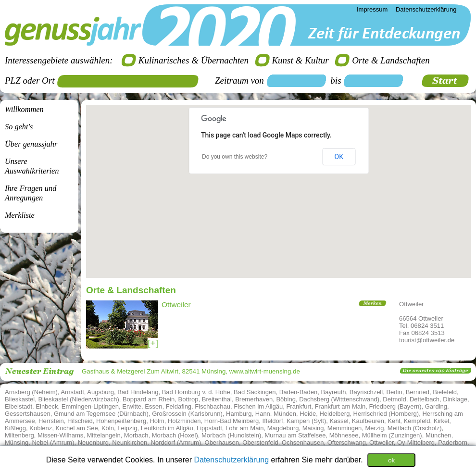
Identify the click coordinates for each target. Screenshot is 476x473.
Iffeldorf (273, 421)
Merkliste (20, 215)
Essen (153, 406)
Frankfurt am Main (340, 406)
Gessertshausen (28, 414)
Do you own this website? (235, 157)
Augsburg (100, 392)
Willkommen (24, 109)
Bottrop (188, 399)
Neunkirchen (130, 442)
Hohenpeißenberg (121, 421)
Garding (436, 406)
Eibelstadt (19, 406)
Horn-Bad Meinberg (232, 421)
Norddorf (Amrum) (176, 442)
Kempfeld (417, 421)
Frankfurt (299, 406)
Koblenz (41, 428)
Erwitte (132, 406)
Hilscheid (80, 421)
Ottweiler (382, 442)
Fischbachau (213, 406)
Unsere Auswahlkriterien (32, 166)
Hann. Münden (276, 414)
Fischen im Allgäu (258, 406)
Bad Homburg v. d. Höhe (196, 392)
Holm (157, 421)
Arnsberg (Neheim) (31, 392)
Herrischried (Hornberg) (386, 414)
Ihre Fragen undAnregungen (31, 193)
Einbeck (47, 406)
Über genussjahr (31, 144)
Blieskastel (20, 399)
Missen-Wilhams (60, 435)
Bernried (418, 392)
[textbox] (131, 81)
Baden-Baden (299, 392)
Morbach (136, 435)
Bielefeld (445, 392)
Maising (313, 428)
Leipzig (127, 428)
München (438, 435)
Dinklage (455, 399)
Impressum (372, 9)
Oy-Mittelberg (416, 442)
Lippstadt (209, 428)
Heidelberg (334, 414)
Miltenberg (19, 435)
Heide (308, 414)
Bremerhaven (254, 399)
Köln (108, 428)
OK (339, 157)
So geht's (19, 127)
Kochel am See (77, 428)
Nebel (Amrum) (53, 442)
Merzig (375, 428)
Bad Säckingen (255, 392)
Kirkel (442, 421)
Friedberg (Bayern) (395, 406)
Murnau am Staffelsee (295, 435)
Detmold (394, 399)
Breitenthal (217, 399)
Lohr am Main (244, 428)
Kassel (339, 421)
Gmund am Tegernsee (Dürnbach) (101, 414)
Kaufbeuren (368, 421)
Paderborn (453, 442)
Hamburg (239, 414)
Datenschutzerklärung (232, 459)
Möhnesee (344, 435)
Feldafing (179, 406)
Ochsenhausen (303, 442)
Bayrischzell (366, 392)
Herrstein (51, 421)
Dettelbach (425, 399)
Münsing (17, 442)
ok (391, 460)
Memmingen (345, 428)
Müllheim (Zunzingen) (392, 435)
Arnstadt (72, 392)
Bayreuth (334, 392)
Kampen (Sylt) (306, 421)
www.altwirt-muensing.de (265, 371)
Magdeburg (283, 428)
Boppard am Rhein (149, 399)
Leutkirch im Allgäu (167, 428)
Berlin (394, 392)
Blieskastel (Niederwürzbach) (78, 399)
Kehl (394, 421)
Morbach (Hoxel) (175, 435)
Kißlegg (15, 428)
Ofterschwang (347, 442)
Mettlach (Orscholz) (415, 428)
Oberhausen (222, 442)
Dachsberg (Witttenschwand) (339, 399)
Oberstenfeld (260, 442)
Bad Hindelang (138, 392)
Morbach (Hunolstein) (231, 435)
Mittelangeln (104, 435)
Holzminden (184, 421)
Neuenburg (93, 442)
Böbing (286, 399)
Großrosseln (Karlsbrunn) (187, 414)
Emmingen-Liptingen (90, 406)
